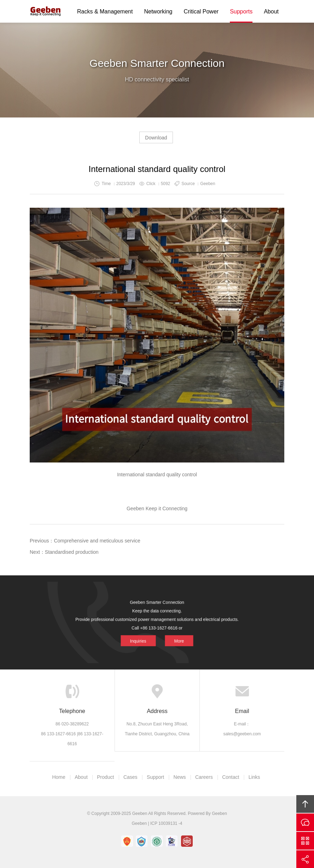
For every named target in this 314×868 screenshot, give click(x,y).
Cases (130, 777)
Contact (231, 777)
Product (105, 777)
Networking (158, 12)
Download (156, 138)
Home (59, 777)
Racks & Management (105, 12)
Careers (204, 777)
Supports (241, 12)
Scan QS (305, 841)
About (271, 12)
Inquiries (143, 636)
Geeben (46, 11)
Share (305, 859)
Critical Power (201, 12)
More (173, 636)
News (180, 777)
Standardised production (72, 552)
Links (254, 777)
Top (305, 804)
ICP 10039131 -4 (166, 823)
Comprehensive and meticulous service (97, 541)
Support (155, 777)
